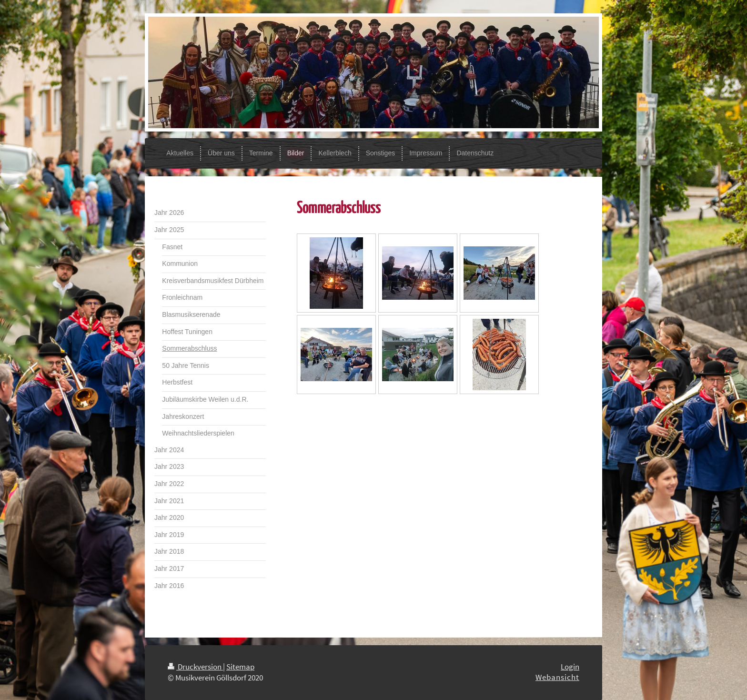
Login (570, 667)
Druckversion (195, 667)
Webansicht (557, 677)
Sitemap (240, 667)
